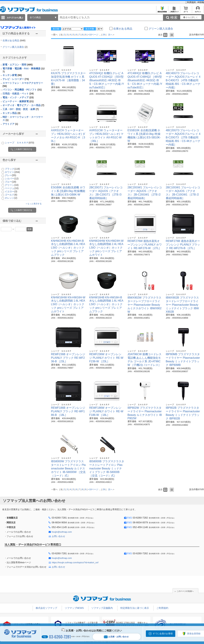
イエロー (11, 191)
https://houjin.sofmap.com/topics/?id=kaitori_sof (75, 562)
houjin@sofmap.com (62, 532)
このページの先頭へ (185, 591)
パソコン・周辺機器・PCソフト (22, 90)
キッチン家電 (12, 75)
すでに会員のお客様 (163, 634)
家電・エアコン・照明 (18, 65)
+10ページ (93, 35)
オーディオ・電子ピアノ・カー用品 (23, 105)
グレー (10, 175)
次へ (110, 35)
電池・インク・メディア (18, 97)
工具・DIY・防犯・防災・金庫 (21, 109)
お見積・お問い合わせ (116, 637)
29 (104, 35)
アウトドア (10, 124)
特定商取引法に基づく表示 (135, 608)
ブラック (12, 169)
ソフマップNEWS (74, 608)
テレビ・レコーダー (16, 79)
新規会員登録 (162, 11)
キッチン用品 (11, 113)
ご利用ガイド (174, 11)
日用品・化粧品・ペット (18, 94)
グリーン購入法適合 (15, 47)
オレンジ (11, 198)
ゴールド (11, 195)
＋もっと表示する (33, 204)
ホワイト (12, 172)
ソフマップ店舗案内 (102, 608)
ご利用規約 (191, 2)
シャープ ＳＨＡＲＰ (19, 143)
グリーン (12, 185)
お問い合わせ (58, 536)
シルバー (12, 179)
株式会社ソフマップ (46, 608)
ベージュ (12, 188)
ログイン (198, 11)
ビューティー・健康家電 (18, 101)
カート (186, 11)
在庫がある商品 (14, 40)
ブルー (10, 182)
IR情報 (201, 2)
